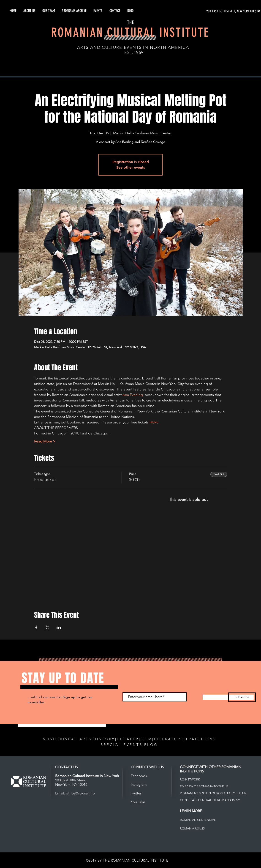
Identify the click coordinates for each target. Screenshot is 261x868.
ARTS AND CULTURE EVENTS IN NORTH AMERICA (133, 47)
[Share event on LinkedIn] (59, 627)
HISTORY (104, 739)
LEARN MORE (191, 811)
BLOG (151, 745)
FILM (146, 739)
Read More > (45, 441)
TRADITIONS (201, 739)
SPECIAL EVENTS (122, 745)
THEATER (128, 739)
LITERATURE (169, 739)
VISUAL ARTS (76, 739)
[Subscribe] (242, 697)
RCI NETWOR (189, 779)
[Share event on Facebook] (36, 627)
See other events (131, 167)
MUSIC (50, 739)
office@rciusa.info (80, 793)
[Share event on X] (48, 627)
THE (130, 22)
